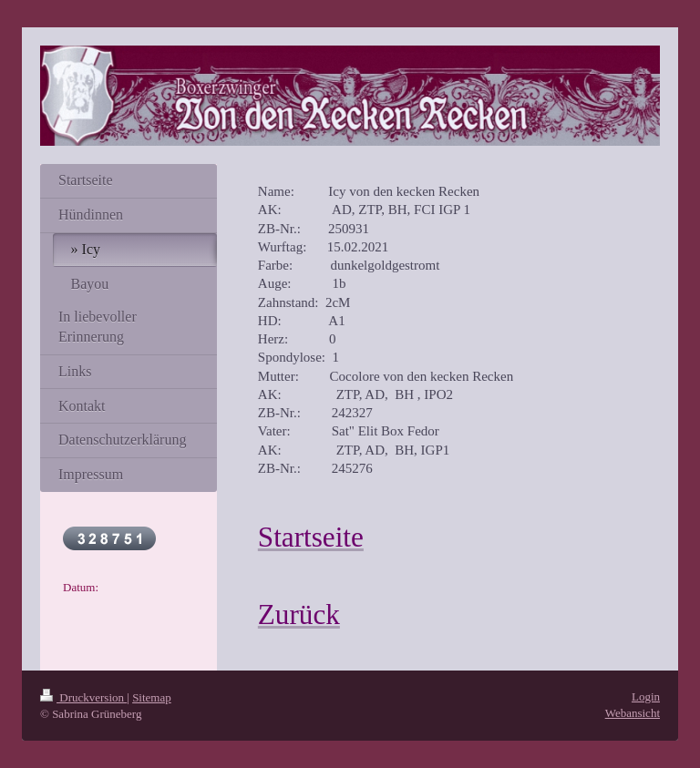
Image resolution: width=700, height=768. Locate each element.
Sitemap (152, 697)
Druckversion (83, 697)
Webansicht (633, 713)
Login (646, 696)
